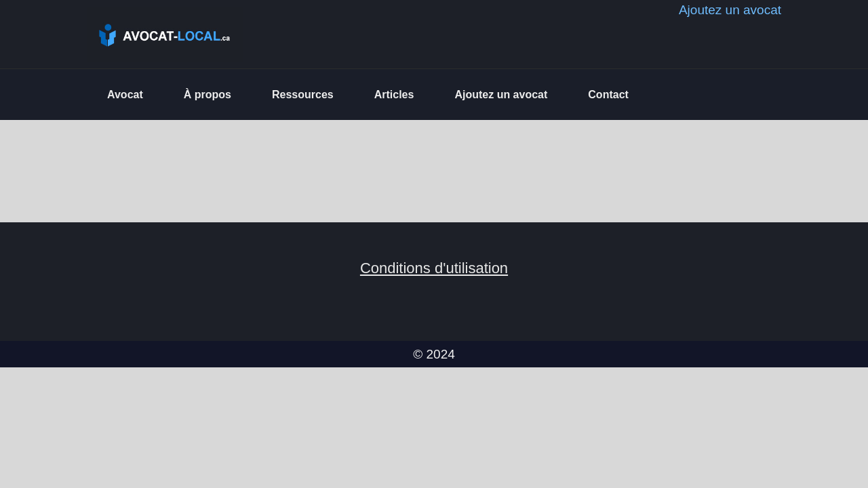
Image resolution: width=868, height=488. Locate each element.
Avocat (125, 95)
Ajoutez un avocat (501, 95)
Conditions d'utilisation (434, 268)
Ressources (303, 95)
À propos (208, 95)
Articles (394, 95)
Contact (608, 95)
